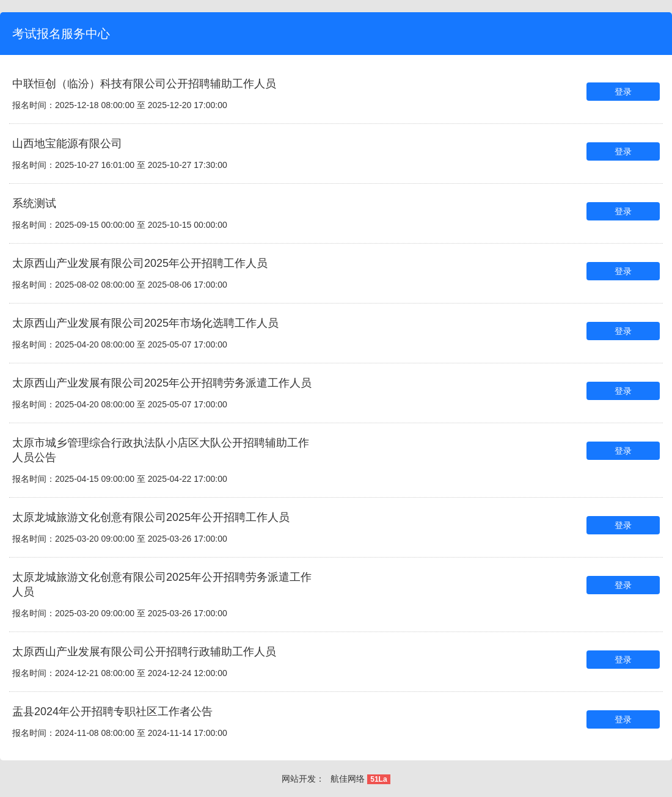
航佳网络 (348, 779)
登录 (623, 92)
